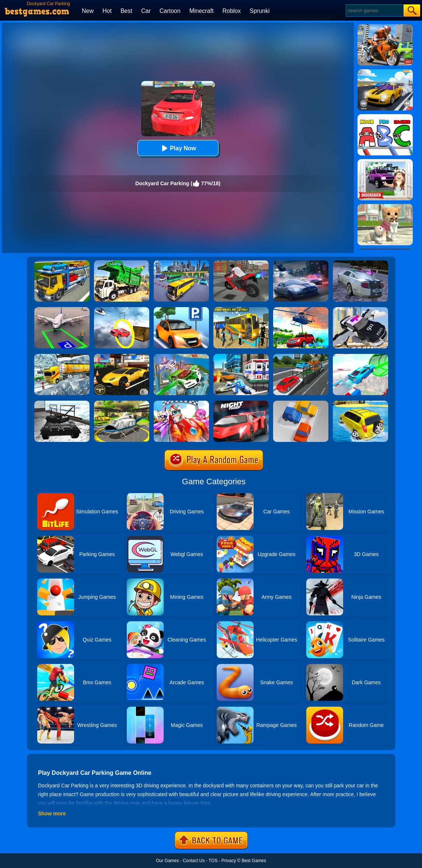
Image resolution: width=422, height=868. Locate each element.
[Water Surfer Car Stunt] (360, 403)
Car (146, 11)
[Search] (374, 10)
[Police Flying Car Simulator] (360, 310)
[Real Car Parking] (122, 356)
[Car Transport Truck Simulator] (301, 356)
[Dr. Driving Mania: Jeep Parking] (301, 310)
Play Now (178, 148)
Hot (107, 11)
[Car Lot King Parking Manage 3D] (181, 310)
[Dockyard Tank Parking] (62, 403)
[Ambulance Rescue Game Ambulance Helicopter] (241, 356)
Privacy (229, 861)
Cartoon (170, 11)
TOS (213, 861)
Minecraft (202, 11)
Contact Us (194, 861)
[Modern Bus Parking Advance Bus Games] (241, 310)
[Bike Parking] (241, 263)
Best (126, 11)
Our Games (167, 861)
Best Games (254, 861)
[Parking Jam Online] (301, 403)
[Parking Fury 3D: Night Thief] (241, 403)
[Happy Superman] (181, 403)
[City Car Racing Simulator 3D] (301, 263)
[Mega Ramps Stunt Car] (360, 356)
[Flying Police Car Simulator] (181, 356)
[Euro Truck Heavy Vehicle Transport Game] (62, 263)
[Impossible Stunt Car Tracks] (122, 310)
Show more (52, 813)
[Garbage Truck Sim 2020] (122, 263)
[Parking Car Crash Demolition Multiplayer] (360, 263)
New (88, 11)
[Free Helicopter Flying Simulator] (122, 403)
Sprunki (259, 11)
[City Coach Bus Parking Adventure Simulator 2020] (181, 263)
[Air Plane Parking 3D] (62, 310)
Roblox (231, 11)
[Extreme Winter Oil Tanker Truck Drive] (62, 356)
